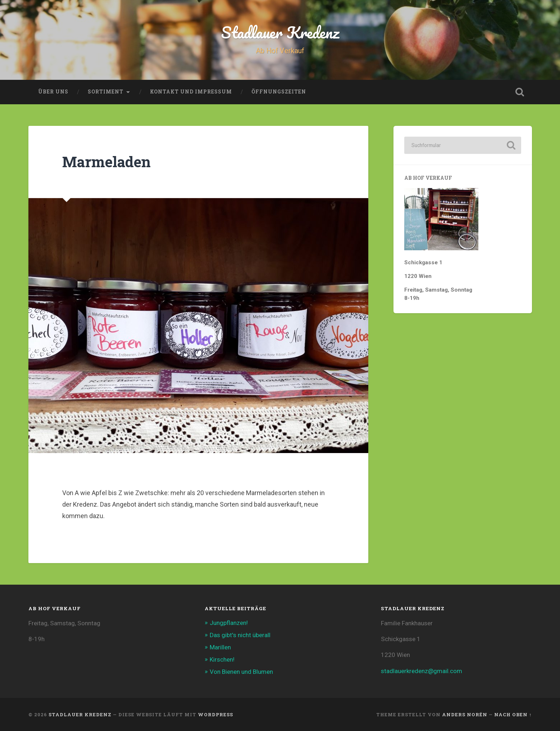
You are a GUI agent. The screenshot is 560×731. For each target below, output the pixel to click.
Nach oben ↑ (513, 714)
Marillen (220, 647)
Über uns (53, 92)
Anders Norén (465, 714)
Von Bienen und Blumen (241, 672)
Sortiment (106, 92)
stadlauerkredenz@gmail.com (422, 671)
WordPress (215, 714)
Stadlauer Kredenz (280, 32)
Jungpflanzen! (229, 623)
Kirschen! (222, 659)
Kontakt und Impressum (191, 92)
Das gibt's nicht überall (240, 635)
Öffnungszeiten (279, 92)
